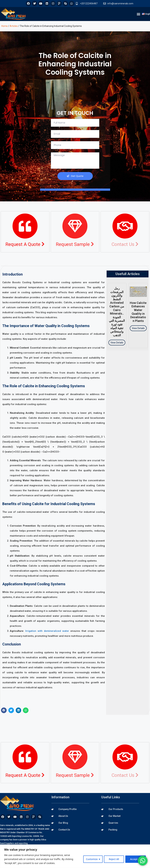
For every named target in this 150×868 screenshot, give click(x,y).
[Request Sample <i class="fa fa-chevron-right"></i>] (75, 226)
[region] (75, 856)
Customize (92, 859)
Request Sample (75, 244)
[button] (138, 14)
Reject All (114, 859)
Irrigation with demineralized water (47, 631)
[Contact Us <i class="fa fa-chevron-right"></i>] (125, 226)
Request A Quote (25, 244)
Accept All (136, 859)
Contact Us (125, 244)
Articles (14, 26)
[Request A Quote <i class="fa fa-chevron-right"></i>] (25, 226)
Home (5, 26)
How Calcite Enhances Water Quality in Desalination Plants (138, 312)
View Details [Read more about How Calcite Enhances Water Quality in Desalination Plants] (138, 328)
